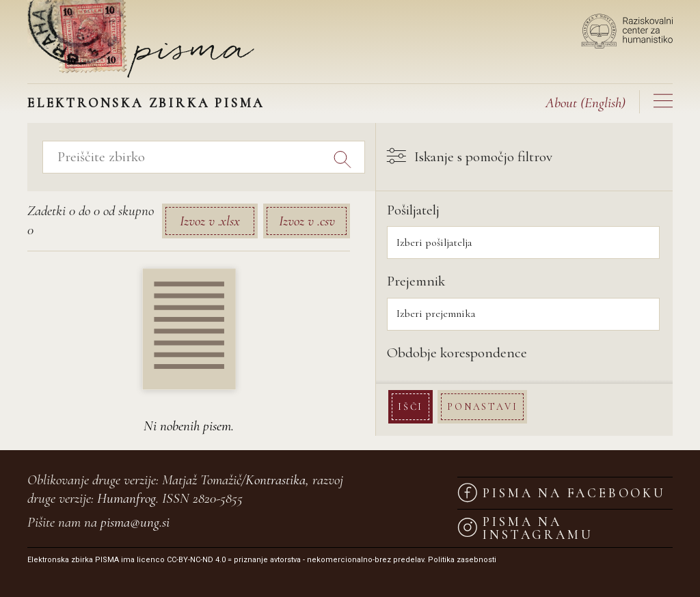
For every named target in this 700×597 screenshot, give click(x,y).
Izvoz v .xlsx (210, 221)
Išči (410, 406)
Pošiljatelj (413, 210)
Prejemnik (416, 281)
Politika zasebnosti (462, 560)
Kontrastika (275, 480)
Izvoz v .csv (307, 221)
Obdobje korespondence (457, 353)
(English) (585, 103)
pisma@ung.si (135, 522)
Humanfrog (126, 498)
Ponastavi (482, 406)
